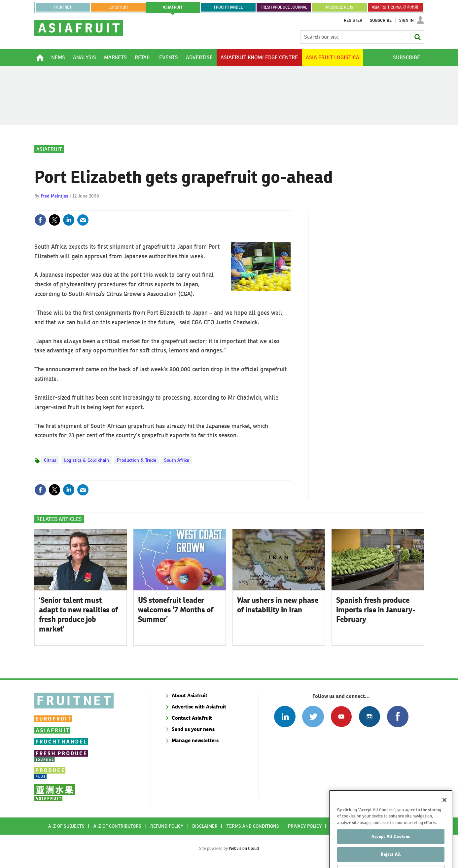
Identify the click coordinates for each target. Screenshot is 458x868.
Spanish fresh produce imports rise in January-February (376, 610)
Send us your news (193, 729)
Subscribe (381, 20)
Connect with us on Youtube (341, 717)
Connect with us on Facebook (398, 717)
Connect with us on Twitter (313, 717)
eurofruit (118, 7)
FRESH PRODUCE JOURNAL (284, 7)
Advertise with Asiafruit (199, 707)
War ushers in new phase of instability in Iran (278, 605)
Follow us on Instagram (369, 717)
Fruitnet (63, 7)
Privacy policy (305, 826)
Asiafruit (49, 149)
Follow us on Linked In (285, 717)
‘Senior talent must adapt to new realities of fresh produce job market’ (78, 614)
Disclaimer (205, 826)
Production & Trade (137, 460)
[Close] (444, 817)
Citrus (50, 460)
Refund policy (167, 826)
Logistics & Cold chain (87, 460)
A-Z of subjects (66, 826)
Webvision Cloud (244, 848)
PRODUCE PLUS (339, 7)
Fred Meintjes (54, 196)
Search (417, 37)
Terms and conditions (253, 826)
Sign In (406, 20)
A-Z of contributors (117, 826)
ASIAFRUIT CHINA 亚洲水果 (395, 7)
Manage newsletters (195, 740)
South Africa (177, 460)
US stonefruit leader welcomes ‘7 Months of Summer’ (176, 610)
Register (353, 20)
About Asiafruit (190, 695)
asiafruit (173, 7)
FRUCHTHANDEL (228, 7)
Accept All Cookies (391, 853)
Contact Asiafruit (192, 718)
